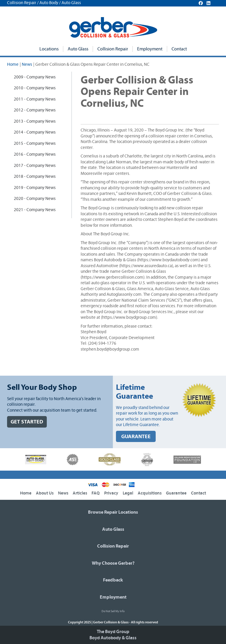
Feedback (113, 580)
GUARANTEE (136, 437)
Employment (150, 49)
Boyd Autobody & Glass (113, 638)
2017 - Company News (35, 166)
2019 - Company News (35, 188)
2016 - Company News (35, 154)
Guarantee (176, 493)
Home (13, 64)
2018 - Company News (35, 176)
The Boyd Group (113, 632)
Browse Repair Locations (113, 512)
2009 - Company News (35, 77)
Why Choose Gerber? (113, 563)
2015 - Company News (35, 143)
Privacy (111, 493)
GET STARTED (27, 422)
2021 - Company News (35, 210)
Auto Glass (78, 49)
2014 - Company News (35, 132)
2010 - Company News (35, 88)
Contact (179, 49)
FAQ (96, 493)
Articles (80, 493)
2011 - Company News (35, 99)
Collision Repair (113, 49)
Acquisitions (150, 493)
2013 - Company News (35, 121)
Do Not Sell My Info (113, 611)
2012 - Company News (35, 110)
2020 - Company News (35, 199)
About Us (45, 493)
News (27, 64)
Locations (49, 49)
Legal (128, 493)
